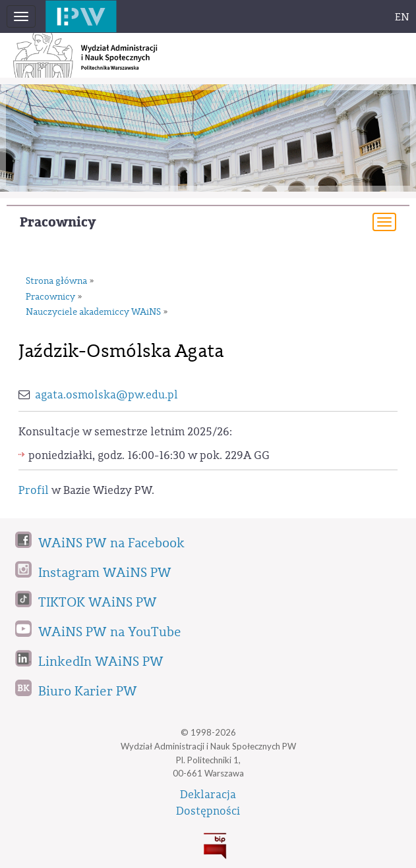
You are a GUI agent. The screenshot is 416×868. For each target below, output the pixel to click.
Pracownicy (58, 222)
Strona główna (56, 281)
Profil (34, 490)
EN (402, 17)
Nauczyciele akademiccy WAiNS (93, 312)
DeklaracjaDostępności (208, 803)
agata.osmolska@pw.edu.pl (106, 395)
